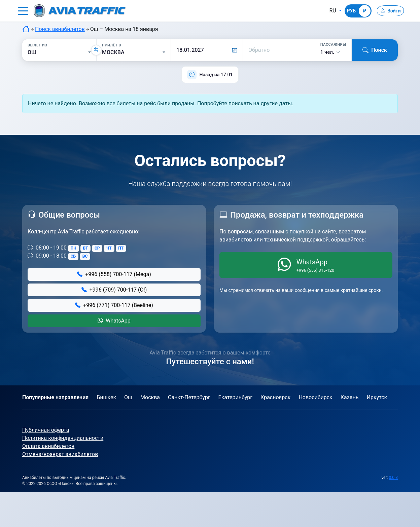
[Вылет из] (59, 52)
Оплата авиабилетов (48, 446)
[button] (23, 11)
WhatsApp (114, 321)
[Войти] (388, 11)
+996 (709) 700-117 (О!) (114, 290)
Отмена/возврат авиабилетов (60, 454)
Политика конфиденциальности (63, 438)
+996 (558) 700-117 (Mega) (114, 274)
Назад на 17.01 (216, 75)
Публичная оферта (46, 430)
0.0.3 (393, 478)
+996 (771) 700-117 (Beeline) (114, 305)
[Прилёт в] (134, 52)
